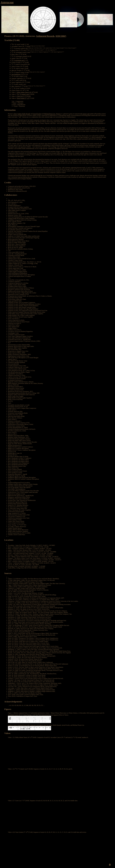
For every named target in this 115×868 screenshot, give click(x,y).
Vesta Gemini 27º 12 (23, 98)
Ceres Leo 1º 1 (21, 96)
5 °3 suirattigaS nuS (18, 60)
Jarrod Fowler (37, 114)
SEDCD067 (61, 36)
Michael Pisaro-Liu (50, 114)
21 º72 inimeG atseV (23, 94)
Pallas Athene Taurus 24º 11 (25, 92)
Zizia (15, 114)
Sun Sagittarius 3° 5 (18, 74)
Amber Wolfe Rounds (24, 114)
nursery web (86, 114)
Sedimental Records (45, 36)
